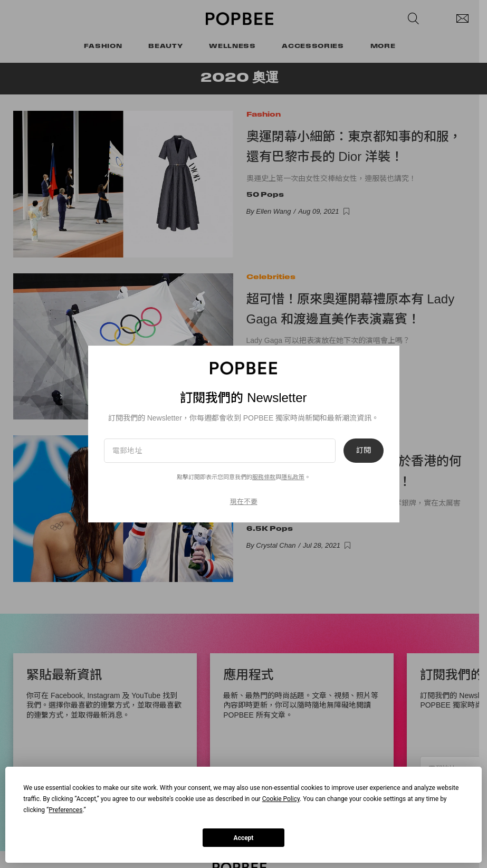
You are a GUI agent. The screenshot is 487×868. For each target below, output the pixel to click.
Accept (244, 838)
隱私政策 (293, 477)
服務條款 (264, 477)
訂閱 (364, 451)
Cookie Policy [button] (281, 799)
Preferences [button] (65, 810)
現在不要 (244, 502)
